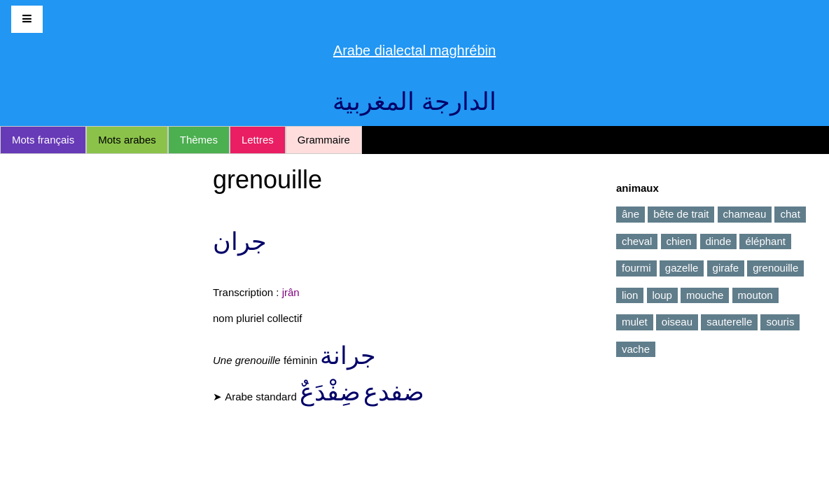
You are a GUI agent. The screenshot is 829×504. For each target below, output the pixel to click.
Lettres (258, 140)
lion (630, 295)
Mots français (43, 140)
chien (679, 241)
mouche (705, 295)
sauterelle (729, 322)
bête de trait (681, 214)
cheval (637, 241)
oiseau (677, 322)
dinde (719, 241)
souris (780, 322)
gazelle (682, 268)
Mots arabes (127, 140)
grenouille (775, 268)
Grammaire (324, 140)
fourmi (636, 268)
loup (662, 295)
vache (636, 349)
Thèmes (199, 140)
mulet (635, 322)
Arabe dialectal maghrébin (415, 50)
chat (790, 214)
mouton (755, 295)
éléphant (765, 241)
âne (631, 214)
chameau (745, 214)
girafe (726, 268)
